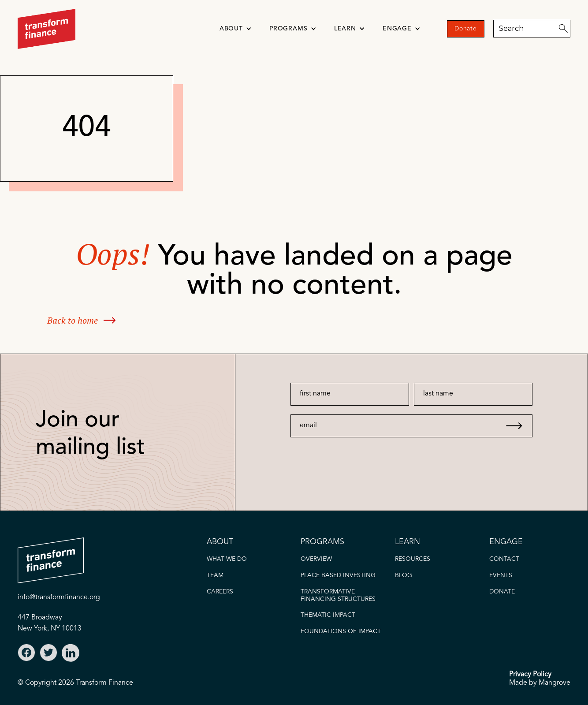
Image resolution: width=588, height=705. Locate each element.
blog (404, 575)
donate (502, 592)
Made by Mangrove (540, 683)
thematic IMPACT (328, 615)
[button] (236, 29)
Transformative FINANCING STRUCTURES (338, 595)
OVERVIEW (316, 559)
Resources (413, 559)
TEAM (215, 575)
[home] (47, 29)
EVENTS (501, 575)
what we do (227, 559)
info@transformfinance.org (59, 597)
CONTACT (504, 559)
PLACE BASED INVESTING (338, 575)
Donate (466, 29)
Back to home (73, 320)
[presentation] (355, 455)
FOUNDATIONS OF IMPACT (341, 631)
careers (220, 592)
